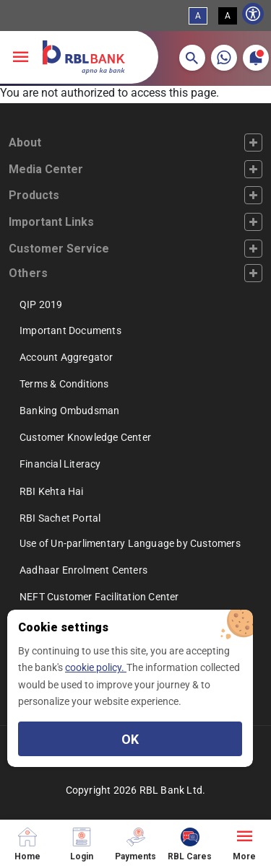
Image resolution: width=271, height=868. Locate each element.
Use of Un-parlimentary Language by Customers (130, 543)
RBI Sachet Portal (60, 518)
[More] (244, 844)
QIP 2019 (41, 304)
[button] (192, 58)
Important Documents (70, 330)
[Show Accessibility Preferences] (253, 14)
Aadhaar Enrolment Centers (83, 570)
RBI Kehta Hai (52, 491)
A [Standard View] (198, 16)
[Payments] (135, 844)
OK (130, 739)
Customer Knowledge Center (85, 437)
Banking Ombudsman (69, 411)
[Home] (27, 844)
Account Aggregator (66, 357)
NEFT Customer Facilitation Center (99, 597)
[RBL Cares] (190, 844)
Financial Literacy (60, 464)
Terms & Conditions (64, 384)
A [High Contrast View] (228, 16)
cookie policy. (96, 667)
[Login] (81, 844)
